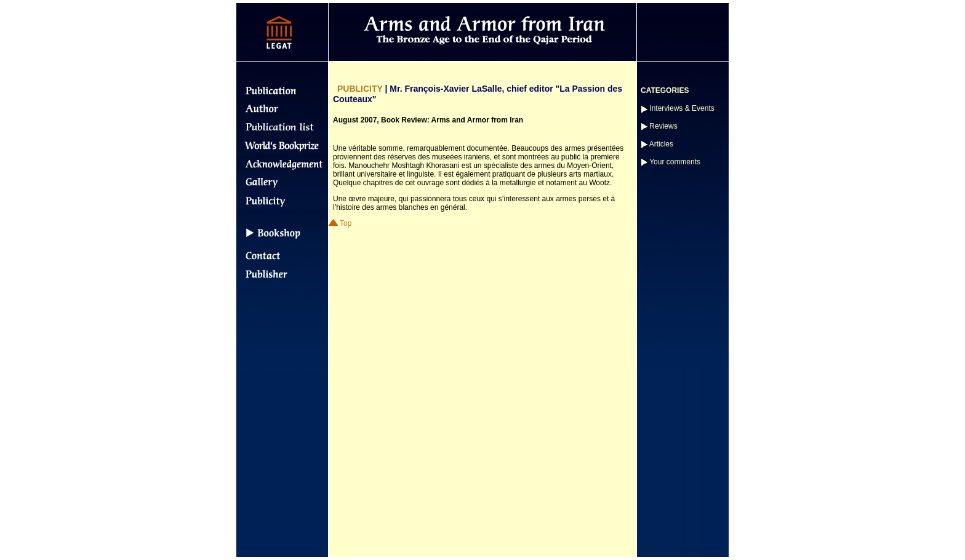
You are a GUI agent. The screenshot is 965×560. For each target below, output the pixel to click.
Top (340, 223)
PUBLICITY (360, 89)
